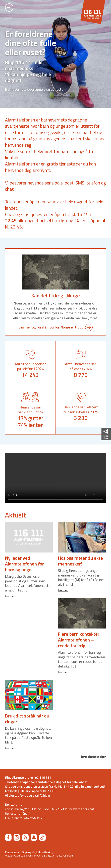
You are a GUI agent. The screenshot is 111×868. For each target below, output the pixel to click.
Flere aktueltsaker (93, 757)
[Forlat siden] (106, 434)
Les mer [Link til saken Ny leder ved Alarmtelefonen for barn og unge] (10, 596)
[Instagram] (17, 837)
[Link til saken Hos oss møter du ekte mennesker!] (82, 537)
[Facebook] (8, 837)
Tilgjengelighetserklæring (37, 852)
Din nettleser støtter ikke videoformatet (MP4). (55, 478)
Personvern (12, 852)
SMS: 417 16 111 (56, 809)
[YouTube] (25, 837)
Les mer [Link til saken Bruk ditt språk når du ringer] (10, 748)
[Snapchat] (34, 837)
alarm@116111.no (28, 809)
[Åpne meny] (9, 8)
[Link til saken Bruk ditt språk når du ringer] (29, 695)
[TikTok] (42, 837)
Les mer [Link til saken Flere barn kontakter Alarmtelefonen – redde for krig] (63, 672)
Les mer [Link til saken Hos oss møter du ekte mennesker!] (63, 590)
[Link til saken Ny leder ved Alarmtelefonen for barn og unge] (29, 537)
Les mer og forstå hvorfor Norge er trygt (56, 327)
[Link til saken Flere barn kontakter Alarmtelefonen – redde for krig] (82, 613)
